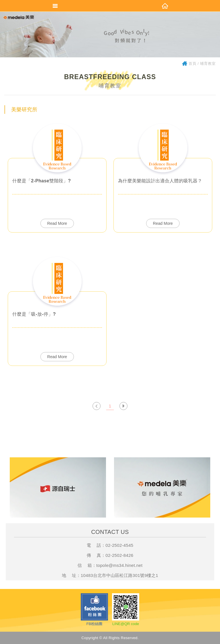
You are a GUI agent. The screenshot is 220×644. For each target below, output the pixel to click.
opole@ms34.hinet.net (120, 565)
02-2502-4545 (119, 545)
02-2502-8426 (119, 555)
